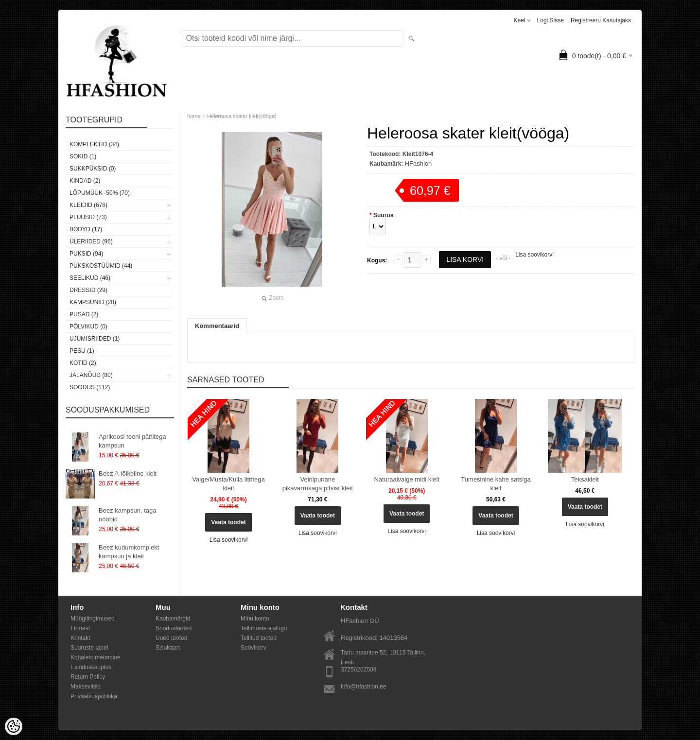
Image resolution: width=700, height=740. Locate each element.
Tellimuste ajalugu (264, 628)
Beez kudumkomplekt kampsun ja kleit (129, 552)
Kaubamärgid (173, 619)
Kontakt (80, 638)
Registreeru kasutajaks (601, 20)
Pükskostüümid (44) (101, 266)
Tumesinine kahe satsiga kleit (496, 484)
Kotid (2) (83, 363)
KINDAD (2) (85, 181)
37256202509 (359, 670)
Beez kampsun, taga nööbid (128, 515)
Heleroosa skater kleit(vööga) (242, 116)
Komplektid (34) (94, 144)
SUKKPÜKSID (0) (93, 169)
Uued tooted (171, 638)
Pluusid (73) (88, 217)
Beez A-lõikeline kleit (128, 473)
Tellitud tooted (259, 638)
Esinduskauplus (91, 667)
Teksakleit (585, 479)
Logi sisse (551, 20)
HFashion (419, 163)
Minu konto (255, 619)
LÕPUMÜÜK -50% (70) (100, 193)
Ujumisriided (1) (95, 339)
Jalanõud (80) (91, 375)
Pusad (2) (84, 314)
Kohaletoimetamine (96, 657)
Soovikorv (254, 648)
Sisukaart (168, 648)
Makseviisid (86, 687)
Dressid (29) (88, 290)
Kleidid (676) (88, 205)
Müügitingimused (93, 619)
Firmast (80, 628)
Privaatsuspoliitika (94, 696)
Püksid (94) (86, 254)
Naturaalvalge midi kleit (406, 479)
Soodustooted (174, 628)
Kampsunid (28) (93, 302)
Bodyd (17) (86, 229)
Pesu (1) (82, 351)
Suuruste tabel (89, 648)
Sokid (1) (83, 156)
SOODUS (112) (90, 387)
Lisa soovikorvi (534, 255)
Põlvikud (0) (88, 327)
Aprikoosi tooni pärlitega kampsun (132, 441)
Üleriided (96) (91, 241)
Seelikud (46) (90, 278)
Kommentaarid (217, 326)
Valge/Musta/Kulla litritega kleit (228, 484)
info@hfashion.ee (364, 687)
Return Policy (88, 677)
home (194, 116)
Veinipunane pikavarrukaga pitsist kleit (318, 484)
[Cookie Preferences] (14, 726)
